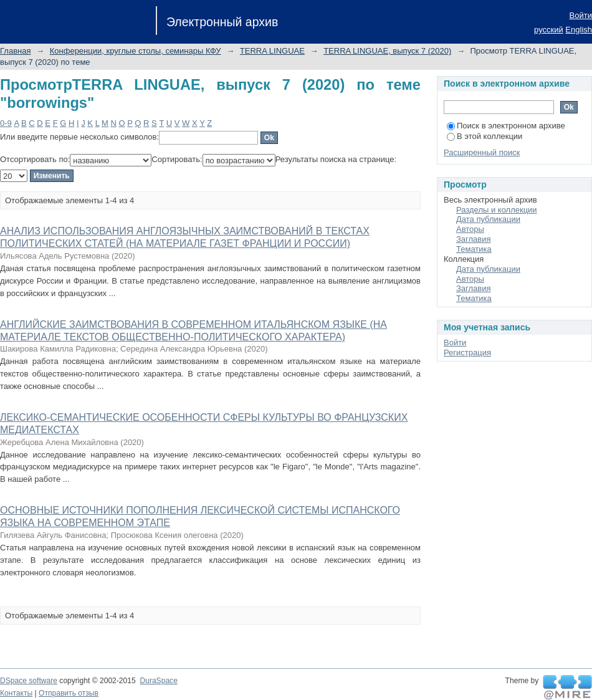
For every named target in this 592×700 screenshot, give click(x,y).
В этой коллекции (485, 136)
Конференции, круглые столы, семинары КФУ (136, 51)
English (579, 30)
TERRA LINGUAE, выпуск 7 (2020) (387, 51)
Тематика (474, 249)
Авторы (470, 229)
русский (549, 30)
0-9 (6, 123)
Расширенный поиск (482, 152)
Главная (15, 51)
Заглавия (474, 239)
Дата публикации (488, 219)
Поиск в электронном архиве (506, 126)
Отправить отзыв (69, 693)
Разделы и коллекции (497, 210)
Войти (581, 15)
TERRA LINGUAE (272, 51)
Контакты (16, 693)
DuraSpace (158, 681)
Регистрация (467, 352)
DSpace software (29, 681)
